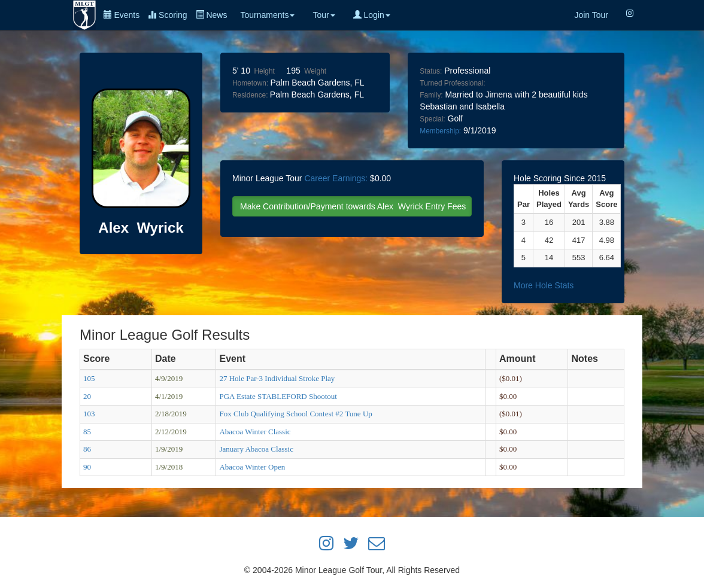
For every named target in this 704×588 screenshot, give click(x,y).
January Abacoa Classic (256, 449)
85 (87, 432)
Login (372, 15)
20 (87, 396)
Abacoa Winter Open (252, 467)
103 (89, 414)
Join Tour (591, 15)
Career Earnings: (336, 178)
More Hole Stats (544, 285)
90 (87, 467)
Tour (324, 15)
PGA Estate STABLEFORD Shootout (278, 396)
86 (87, 449)
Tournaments (267, 15)
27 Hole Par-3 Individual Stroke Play (277, 378)
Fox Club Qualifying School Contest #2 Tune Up (295, 414)
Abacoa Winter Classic (255, 432)
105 (89, 378)
